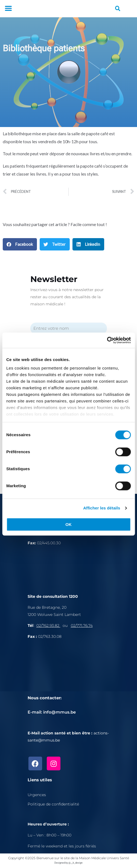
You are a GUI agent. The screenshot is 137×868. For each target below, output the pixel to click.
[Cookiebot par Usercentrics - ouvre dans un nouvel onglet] (107, 340)
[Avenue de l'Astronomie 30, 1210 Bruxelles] (69, 569)
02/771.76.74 (82, 625)
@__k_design (75, 863)
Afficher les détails (102, 508)
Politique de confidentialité (53, 804)
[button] (8, 9)
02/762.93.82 (48, 625)
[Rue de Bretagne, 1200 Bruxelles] (69, 671)
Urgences (37, 795)
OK (68, 524)
